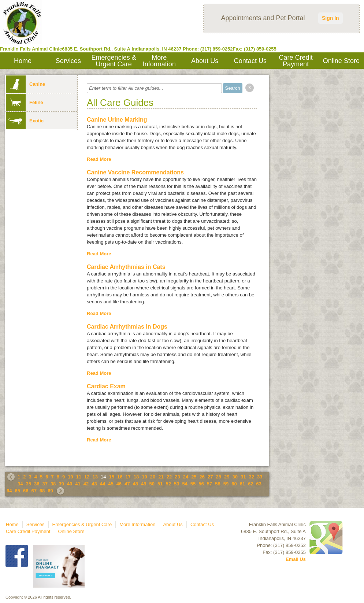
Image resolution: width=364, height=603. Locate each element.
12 (87, 477)
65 (17, 491)
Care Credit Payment (296, 61)
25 (194, 477)
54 (185, 484)
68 (42, 491)
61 (242, 484)
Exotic (25, 121)
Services (68, 61)
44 (103, 484)
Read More (99, 159)
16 (120, 477)
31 (243, 477)
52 (168, 484)
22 (169, 477)
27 (210, 477)
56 (201, 484)
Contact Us (250, 61)
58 (218, 484)
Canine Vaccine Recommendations (135, 172)
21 (161, 477)
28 (219, 477)
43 (94, 484)
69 (50, 491)
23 (177, 477)
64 (9, 491)
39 (61, 484)
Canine (25, 84)
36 (37, 484)
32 (251, 477)
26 (202, 477)
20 (153, 477)
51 (160, 484)
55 (193, 484)
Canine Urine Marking (117, 120)
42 (86, 484)
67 (34, 491)
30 (235, 477)
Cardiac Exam (106, 386)
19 (144, 477)
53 (177, 484)
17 (128, 477)
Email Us (296, 559)
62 (250, 484)
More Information (159, 61)
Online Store (341, 61)
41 (78, 484)
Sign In (330, 18)
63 (259, 484)
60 (234, 484)
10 (70, 477)
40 (70, 484)
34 (20, 484)
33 (260, 477)
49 (144, 484)
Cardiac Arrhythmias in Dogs (127, 327)
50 (152, 484)
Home (23, 61)
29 (227, 477)
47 (127, 484)
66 (26, 491)
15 (111, 477)
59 (226, 484)
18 (136, 477)
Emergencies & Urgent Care (114, 61)
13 (95, 477)
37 (45, 484)
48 (135, 484)
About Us (205, 61)
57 (209, 484)
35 (28, 484)
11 (79, 477)
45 (111, 484)
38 (53, 484)
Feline (25, 102)
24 (186, 477)
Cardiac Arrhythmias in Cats (126, 267)
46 (119, 484)
